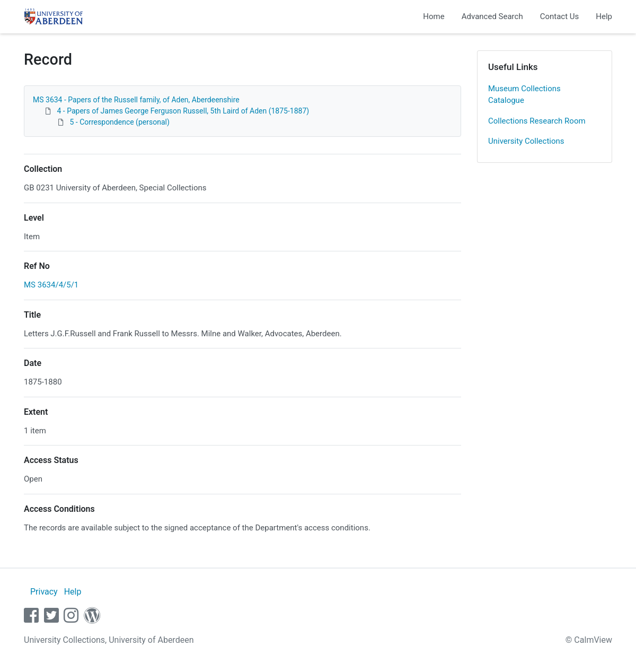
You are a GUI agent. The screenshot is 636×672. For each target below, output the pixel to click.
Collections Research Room (537, 121)
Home (434, 16)
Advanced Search (492, 16)
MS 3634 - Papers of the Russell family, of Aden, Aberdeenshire (136, 100)
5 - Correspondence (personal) (119, 122)
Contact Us (560, 16)
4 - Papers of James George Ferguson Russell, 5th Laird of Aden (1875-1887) (183, 111)
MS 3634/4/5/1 (51, 285)
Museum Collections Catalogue (524, 95)
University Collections (526, 141)
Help (604, 16)
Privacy (44, 592)
